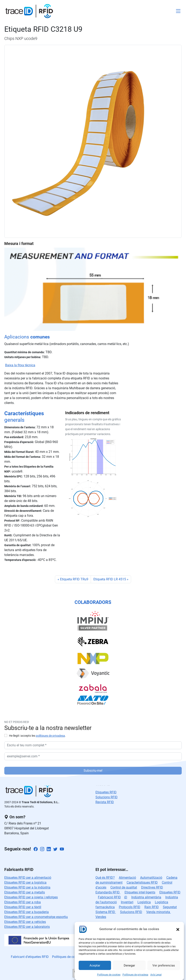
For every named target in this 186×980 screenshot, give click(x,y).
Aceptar (95, 965)
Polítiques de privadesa (135, 975)
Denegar (129, 965)
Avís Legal (156, 975)
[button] (178, 929)
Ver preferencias (164, 965)
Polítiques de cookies (109, 975)
